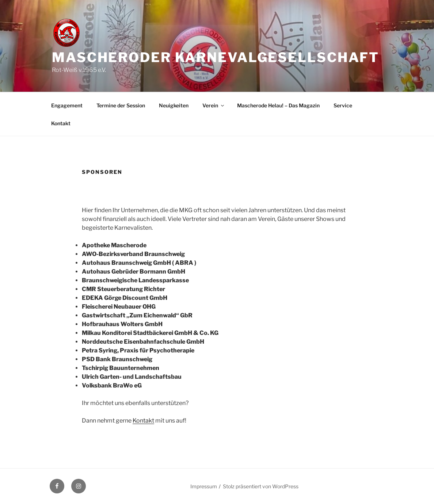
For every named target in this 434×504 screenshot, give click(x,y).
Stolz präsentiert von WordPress (261, 486)
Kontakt (61, 123)
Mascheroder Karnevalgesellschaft (216, 57)
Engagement (67, 105)
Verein (214, 105)
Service (343, 105)
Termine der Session (121, 105)
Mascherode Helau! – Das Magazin (278, 105)
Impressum (204, 486)
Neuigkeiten (174, 105)
